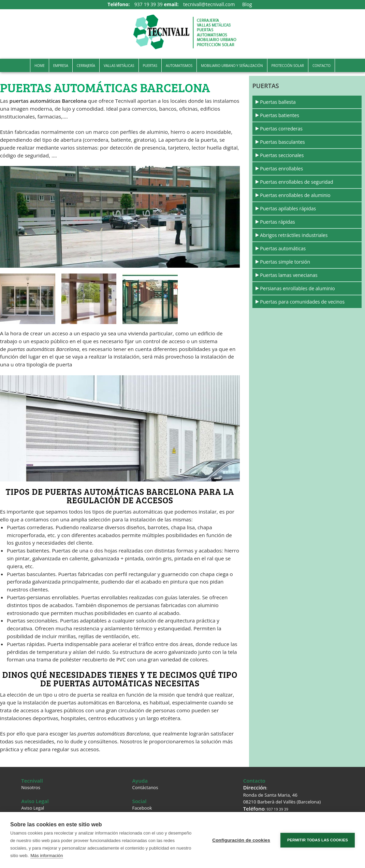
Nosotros (31, 787)
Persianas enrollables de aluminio (297, 288)
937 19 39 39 (149, 4)
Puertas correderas (281, 129)
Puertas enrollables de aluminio (295, 195)
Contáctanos (145, 787)
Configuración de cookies (241, 840)
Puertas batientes (280, 115)
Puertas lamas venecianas (289, 275)
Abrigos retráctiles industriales (294, 235)
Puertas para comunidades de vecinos (302, 302)
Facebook (142, 808)
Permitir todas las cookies (318, 840)
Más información (47, 856)
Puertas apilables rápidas (288, 208)
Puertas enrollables (281, 169)
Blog (247, 4)
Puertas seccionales (282, 155)
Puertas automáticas (283, 248)
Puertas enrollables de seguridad (296, 182)
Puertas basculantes (282, 142)
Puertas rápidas (277, 222)
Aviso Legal (33, 808)
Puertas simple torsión (285, 262)
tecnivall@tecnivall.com (209, 4)
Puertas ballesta (278, 102)
